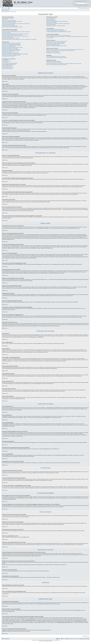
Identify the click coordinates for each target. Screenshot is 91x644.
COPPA (64, 103)
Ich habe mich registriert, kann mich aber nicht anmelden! (12, 21)
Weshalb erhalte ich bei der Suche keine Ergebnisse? (56, 42)
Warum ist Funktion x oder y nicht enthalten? (54, 62)
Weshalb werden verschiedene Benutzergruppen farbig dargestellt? (58, 24)
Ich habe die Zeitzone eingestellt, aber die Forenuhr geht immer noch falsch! (15, 34)
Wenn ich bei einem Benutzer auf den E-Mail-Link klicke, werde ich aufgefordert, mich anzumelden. (19, 39)
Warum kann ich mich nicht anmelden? (9, 22)
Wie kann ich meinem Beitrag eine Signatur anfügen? (11, 45)
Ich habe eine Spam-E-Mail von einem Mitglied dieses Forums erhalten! (59, 32)
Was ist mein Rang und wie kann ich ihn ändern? (11, 38)
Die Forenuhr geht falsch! (7, 33)
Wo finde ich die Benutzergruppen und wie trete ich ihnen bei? (57, 21)
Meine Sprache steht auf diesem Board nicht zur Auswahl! (12, 35)
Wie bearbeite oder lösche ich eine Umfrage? (10, 49)
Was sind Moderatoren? (50, 19)
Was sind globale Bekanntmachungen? (9, 64)
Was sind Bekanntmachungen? (8, 65)
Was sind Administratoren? (51, 18)
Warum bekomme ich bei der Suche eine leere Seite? (56, 44)
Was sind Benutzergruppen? (51, 20)
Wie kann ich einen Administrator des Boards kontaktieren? (57, 65)
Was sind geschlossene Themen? (8, 68)
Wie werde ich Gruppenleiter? (52, 22)
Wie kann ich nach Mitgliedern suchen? (53, 45)
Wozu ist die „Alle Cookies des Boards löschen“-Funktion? (12, 27)
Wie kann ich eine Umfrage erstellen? (9, 46)
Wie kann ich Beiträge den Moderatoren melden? (11, 53)
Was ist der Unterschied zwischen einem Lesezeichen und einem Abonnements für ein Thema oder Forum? (65, 49)
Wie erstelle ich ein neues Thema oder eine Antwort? (11, 43)
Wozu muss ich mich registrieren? (8, 18)
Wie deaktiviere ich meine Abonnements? (54, 53)
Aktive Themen (13, 12)
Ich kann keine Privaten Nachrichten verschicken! (55, 29)
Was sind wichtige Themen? (7, 66)
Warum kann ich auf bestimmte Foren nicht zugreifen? (12, 50)
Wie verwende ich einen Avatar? (8, 37)
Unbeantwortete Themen (6, 12)
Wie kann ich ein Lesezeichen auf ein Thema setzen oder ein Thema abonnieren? (61, 51)
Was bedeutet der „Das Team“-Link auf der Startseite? (56, 26)
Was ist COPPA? (5, 19)
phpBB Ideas (56, 610)
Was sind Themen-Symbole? (7, 69)
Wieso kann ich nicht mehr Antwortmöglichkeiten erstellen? (12, 47)
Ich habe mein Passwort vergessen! (8, 25)
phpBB (47, 640)
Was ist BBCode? (5, 60)
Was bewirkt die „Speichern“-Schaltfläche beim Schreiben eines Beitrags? (15, 54)
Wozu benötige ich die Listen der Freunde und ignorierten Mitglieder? (58, 35)
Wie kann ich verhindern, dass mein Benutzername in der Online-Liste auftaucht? (16, 32)
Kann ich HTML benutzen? (7, 61)
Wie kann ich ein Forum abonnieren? (53, 52)
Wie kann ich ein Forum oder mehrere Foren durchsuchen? (57, 41)
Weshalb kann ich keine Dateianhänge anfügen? (11, 51)
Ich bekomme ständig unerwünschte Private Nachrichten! (56, 31)
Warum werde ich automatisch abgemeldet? (10, 26)
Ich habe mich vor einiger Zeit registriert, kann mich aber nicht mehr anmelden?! (16, 24)
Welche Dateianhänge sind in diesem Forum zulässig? (56, 56)
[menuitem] (10, 8)
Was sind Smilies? (5, 62)
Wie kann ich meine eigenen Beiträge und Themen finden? (57, 46)
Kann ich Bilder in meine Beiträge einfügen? (10, 63)
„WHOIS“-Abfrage (6, 619)
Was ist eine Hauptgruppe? (51, 25)
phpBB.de (74, 187)
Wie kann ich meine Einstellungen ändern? (10, 31)
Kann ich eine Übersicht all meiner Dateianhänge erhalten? (57, 58)
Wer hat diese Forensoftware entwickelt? (53, 61)
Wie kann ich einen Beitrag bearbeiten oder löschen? (11, 44)
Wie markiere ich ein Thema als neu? (9, 56)
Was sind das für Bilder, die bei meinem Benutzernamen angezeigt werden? (15, 36)
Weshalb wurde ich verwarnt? (7, 52)
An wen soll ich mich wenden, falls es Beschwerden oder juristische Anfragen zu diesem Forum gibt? (64, 64)
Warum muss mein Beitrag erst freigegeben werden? (11, 55)
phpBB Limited (65, 187)
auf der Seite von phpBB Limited (29, 604)
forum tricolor (40, 640)
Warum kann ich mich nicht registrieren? (9, 20)
